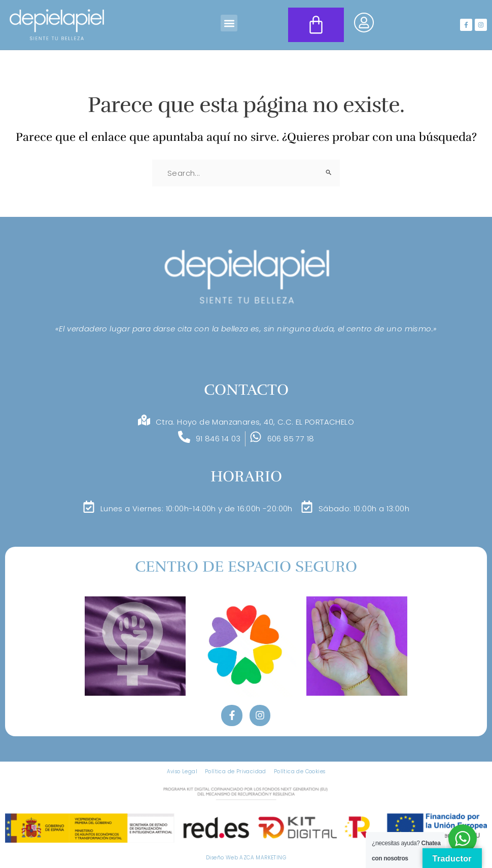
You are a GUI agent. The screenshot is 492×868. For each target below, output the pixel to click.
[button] (229, 23)
